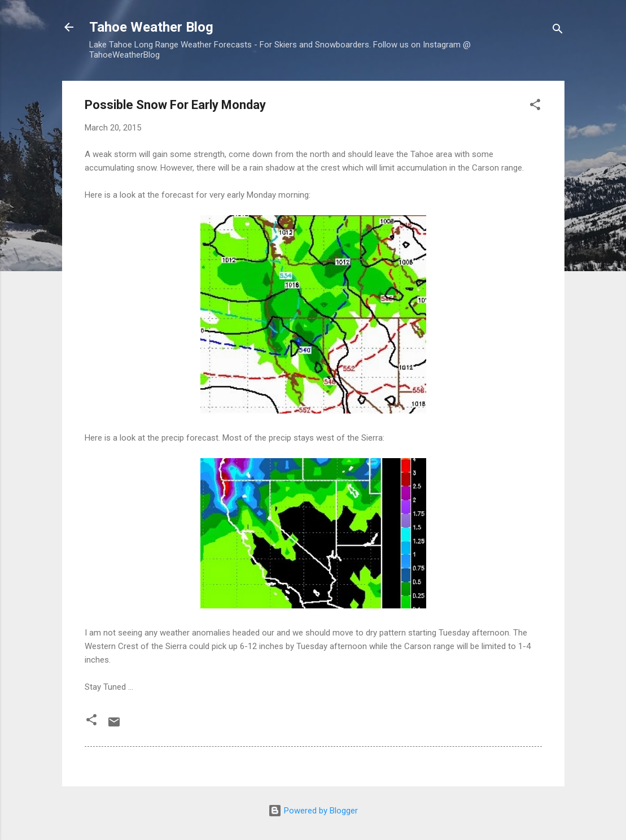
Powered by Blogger (313, 811)
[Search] (558, 31)
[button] (535, 106)
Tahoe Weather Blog (151, 27)
